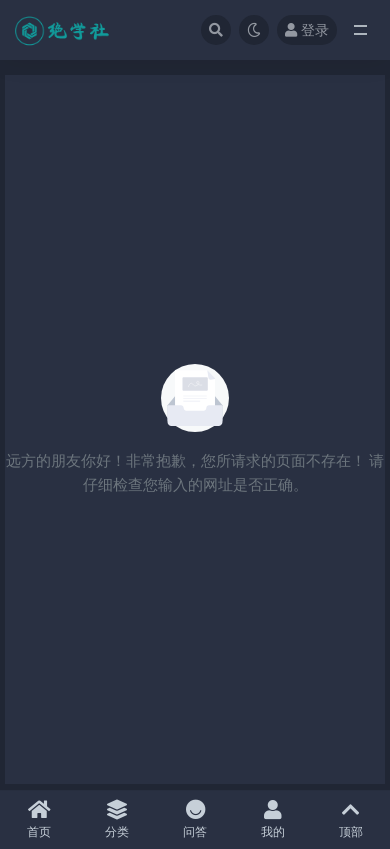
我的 (273, 819)
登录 (307, 29)
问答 (195, 819)
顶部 (351, 819)
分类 (117, 819)
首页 (39, 819)
